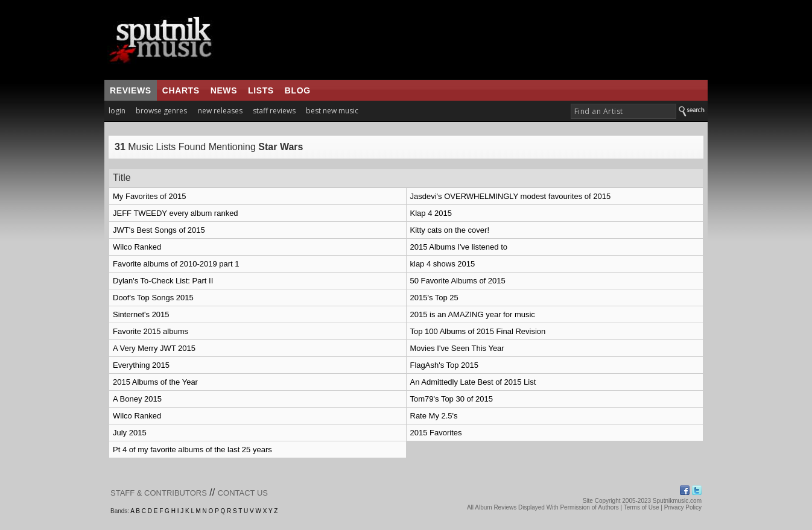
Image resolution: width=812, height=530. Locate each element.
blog (298, 90)
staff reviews (274, 111)
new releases (220, 111)
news (224, 90)
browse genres (161, 111)
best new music (332, 111)
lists (261, 90)
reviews (131, 90)
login (117, 111)
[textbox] (623, 111)
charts (181, 90)
